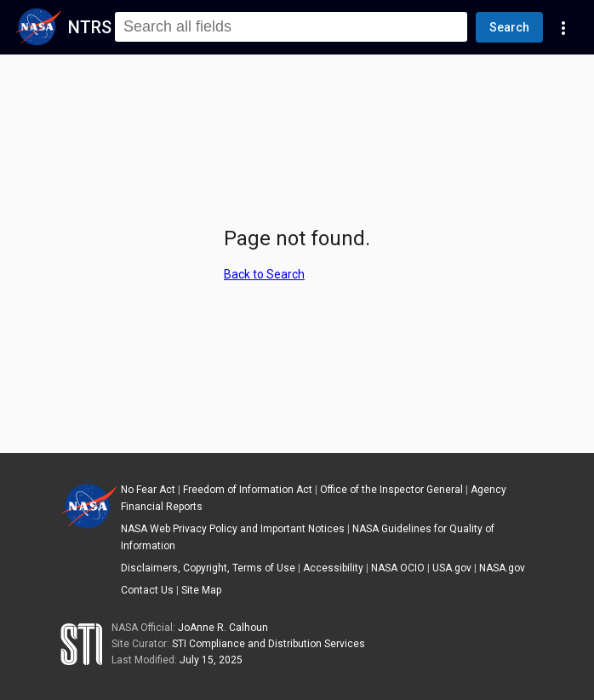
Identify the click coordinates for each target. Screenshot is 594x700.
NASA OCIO (398, 568)
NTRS (90, 27)
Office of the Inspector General (391, 490)
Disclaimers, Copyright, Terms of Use (208, 568)
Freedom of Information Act (248, 490)
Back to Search (264, 274)
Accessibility (333, 568)
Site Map (201, 590)
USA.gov (452, 568)
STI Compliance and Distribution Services (268, 644)
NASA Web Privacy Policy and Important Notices (233, 529)
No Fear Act (148, 490)
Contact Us (147, 590)
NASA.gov (502, 568)
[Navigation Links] (563, 27)
